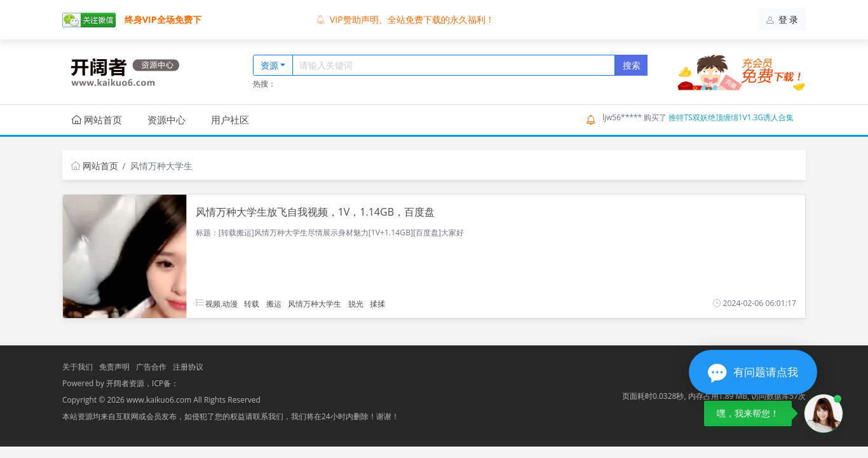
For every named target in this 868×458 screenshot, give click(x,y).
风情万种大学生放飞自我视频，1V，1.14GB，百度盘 (315, 212)
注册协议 (188, 367)
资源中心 (166, 120)
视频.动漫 (217, 303)
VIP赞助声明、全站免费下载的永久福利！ (405, 19)
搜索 (632, 65)
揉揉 (377, 303)
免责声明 (114, 367)
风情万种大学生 (315, 303)
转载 (252, 303)
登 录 (783, 19)
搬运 (274, 303)
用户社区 (230, 120)
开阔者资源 (125, 383)
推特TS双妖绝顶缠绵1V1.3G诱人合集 (731, 117)
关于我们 (78, 367)
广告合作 (151, 367)
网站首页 (97, 120)
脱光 (356, 303)
